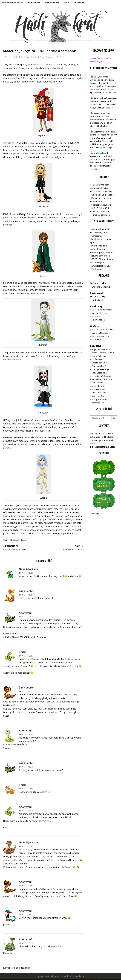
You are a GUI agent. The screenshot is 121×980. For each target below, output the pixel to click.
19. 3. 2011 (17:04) (26, 789)
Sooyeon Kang (99, 397)
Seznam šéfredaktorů (62, 3)
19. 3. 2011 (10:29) (26, 596)
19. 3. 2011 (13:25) (26, 657)
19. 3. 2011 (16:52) (26, 768)
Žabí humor (97, 270)
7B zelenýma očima (101, 185)
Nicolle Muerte (98, 387)
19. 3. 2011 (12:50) (26, 617)
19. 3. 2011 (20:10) (26, 811)
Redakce (25, 58)
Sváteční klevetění (100, 209)
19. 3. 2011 (12, 58)
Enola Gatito (97, 360)
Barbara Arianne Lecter (103, 330)
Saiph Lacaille (98, 320)
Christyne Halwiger (101, 370)
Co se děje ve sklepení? (103, 195)
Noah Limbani (98, 390)
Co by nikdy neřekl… (101, 233)
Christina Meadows (101, 287)
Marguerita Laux (99, 314)
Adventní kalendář (100, 230)
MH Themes (80, 977)
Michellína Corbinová (102, 380)
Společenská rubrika (44, 58)
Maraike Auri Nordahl (102, 310)
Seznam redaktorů (40, 3)
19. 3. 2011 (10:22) (26, 574)
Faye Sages (97, 301)
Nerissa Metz (98, 383)
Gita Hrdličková (99, 367)
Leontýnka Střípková (101, 377)
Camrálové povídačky (102, 192)
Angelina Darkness (100, 350)
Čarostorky (97, 236)
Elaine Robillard (99, 357)
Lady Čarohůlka (99, 373)
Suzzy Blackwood (100, 400)
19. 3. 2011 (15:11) (26, 692)
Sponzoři (79, 3)
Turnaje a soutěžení (101, 215)
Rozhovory (97, 202)
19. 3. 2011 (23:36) (26, 847)
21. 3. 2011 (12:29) (26, 944)
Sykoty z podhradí (100, 212)
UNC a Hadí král (94, 3)
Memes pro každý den (102, 253)
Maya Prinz (97, 317)
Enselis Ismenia (99, 363)
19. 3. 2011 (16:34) (26, 735)
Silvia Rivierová (99, 393)
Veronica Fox (98, 403)
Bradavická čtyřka (100, 189)
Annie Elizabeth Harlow (103, 353)
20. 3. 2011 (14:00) (26, 886)
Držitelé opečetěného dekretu (15, 3)
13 (60, 58)
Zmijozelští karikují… (101, 266)
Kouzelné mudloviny (101, 199)
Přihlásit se (95, 514)
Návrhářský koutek (101, 256)
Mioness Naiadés (100, 334)
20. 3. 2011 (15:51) (26, 915)
